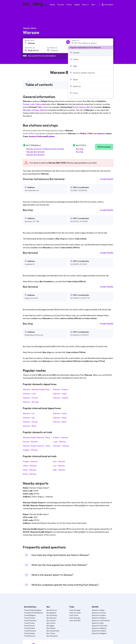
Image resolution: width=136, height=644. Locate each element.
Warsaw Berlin (30, 426)
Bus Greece (51, 620)
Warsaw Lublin (60, 394)
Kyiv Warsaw (59, 461)
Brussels (27, 110)
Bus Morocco (52, 610)
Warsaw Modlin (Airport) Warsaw (38, 437)
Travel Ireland (29, 633)
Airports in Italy (98, 623)
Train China (74, 615)
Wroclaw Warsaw (61, 446)
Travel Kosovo (30, 636)
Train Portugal (75, 610)
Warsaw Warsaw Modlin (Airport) (38, 389)
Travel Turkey (29, 623)
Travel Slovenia (30, 631)
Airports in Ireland (99, 615)
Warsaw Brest (60, 422)
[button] (91, 53)
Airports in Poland (99, 631)
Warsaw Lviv (29, 413)
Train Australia (75, 620)
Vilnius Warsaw (30, 466)
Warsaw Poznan (30, 398)
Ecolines (51, 136)
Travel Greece (30, 618)
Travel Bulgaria (30, 615)
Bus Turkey (51, 633)
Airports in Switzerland (101, 620)
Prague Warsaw (30, 461)
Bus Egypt (50, 626)
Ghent (42, 110)
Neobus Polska (36, 136)
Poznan (26, 104)
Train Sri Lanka (75, 613)
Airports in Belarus (99, 618)
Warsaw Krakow (61, 389)
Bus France (51, 623)
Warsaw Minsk (60, 418)
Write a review (104, 147)
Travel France (29, 626)
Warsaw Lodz (29, 394)
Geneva (82, 107)
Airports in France (99, 613)
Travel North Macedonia (33, 613)
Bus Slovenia (52, 618)
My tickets (107, 5)
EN (94, 5)
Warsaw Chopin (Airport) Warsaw (38, 446)
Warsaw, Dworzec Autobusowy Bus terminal (45, 149)
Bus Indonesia (52, 636)
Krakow (38, 104)
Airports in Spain (98, 610)
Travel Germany (30, 620)
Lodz (32, 104)
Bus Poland (51, 628)
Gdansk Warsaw (30, 450)
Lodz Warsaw (59, 442)
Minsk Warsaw (29, 470)
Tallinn (40, 107)
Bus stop (80, 149)
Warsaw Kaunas (30, 422)
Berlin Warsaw (30, 474)
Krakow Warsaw (61, 437)
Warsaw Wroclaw (31, 402)
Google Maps (107, 179)
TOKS (90, 133)
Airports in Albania (99, 628)
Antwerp (35, 110)
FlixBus (83, 133)
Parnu (46, 107)
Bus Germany (52, 615)
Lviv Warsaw (59, 466)
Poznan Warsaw (30, 442)
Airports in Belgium (99, 633)
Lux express (99, 133)
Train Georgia (75, 618)
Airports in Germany (100, 626)
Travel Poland (29, 628)
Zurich (76, 107)
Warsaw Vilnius (60, 413)
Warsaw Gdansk (61, 398)
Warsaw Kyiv (29, 418)
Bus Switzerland (53, 631)
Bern (89, 107)
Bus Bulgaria (51, 613)
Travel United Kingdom (33, 610)
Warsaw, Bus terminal (35, 152)
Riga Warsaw (59, 470)
